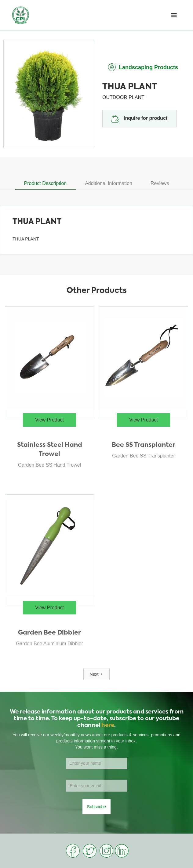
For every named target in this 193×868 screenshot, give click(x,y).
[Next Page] (97, 674)
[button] (174, 15)
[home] (21, 15)
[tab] (46, 184)
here (108, 725)
